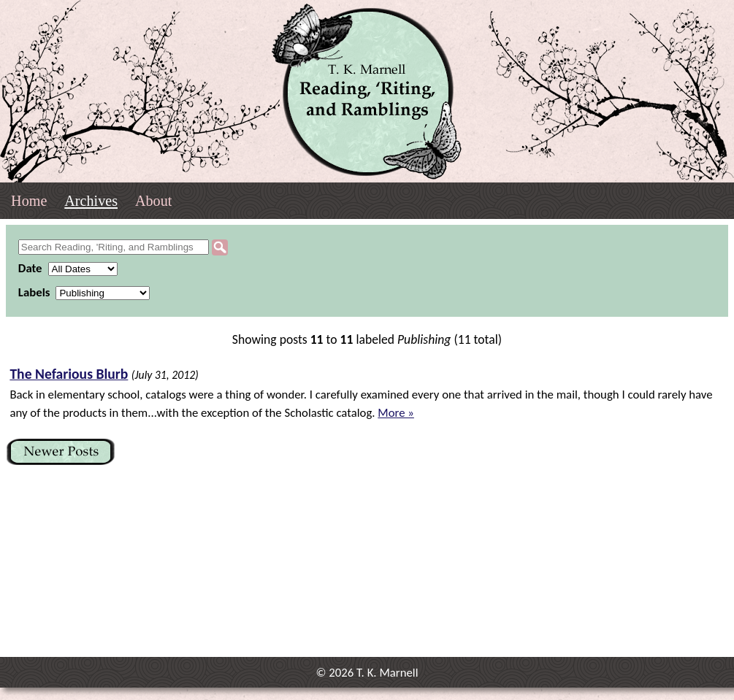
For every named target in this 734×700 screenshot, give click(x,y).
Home (29, 201)
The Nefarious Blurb (69, 374)
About (153, 201)
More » (396, 413)
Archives (91, 201)
